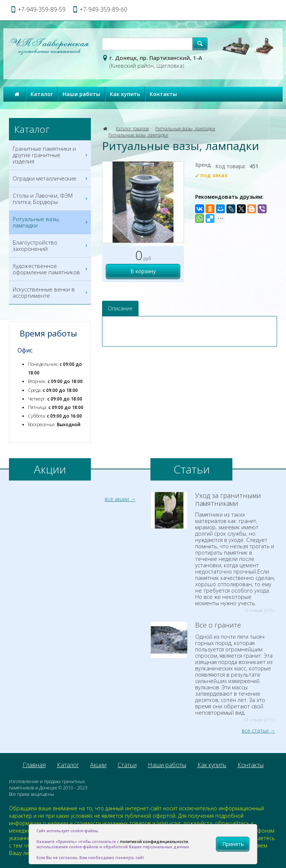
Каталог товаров (132, 129)
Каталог (42, 94)
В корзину (143, 271)
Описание (120, 308)
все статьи (255, 730)
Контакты (163, 94)
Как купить (125, 94)
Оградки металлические (51, 178)
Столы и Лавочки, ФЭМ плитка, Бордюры (51, 199)
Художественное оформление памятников (51, 269)
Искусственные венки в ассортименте (51, 293)
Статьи (127, 765)
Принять (233, 844)
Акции (98, 765)
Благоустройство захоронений (51, 246)
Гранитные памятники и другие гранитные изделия (51, 155)
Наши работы (81, 94)
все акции (117, 499)
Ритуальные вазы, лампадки (185, 129)
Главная (34, 765)
